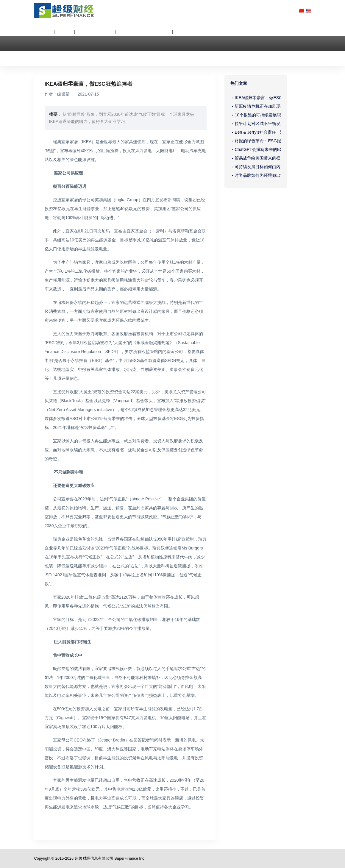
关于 (45, 32)
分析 (65, 32)
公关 (106, 32)
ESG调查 (188, 32)
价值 (86, 32)
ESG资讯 (131, 32)
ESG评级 (159, 32)
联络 (44, 55)
